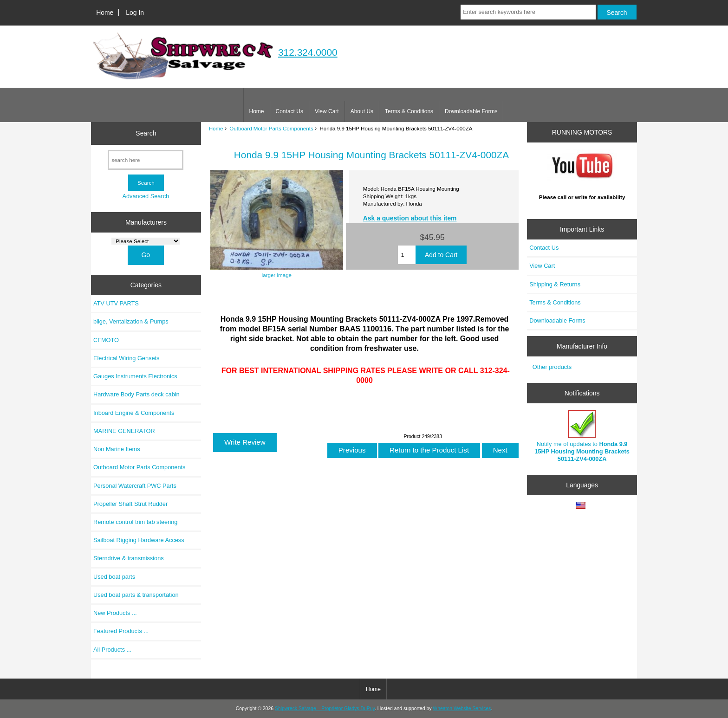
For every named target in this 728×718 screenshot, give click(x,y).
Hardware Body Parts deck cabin (136, 394)
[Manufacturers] (146, 241)
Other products (552, 367)
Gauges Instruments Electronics (135, 376)
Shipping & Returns (555, 284)
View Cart (327, 111)
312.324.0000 (308, 52)
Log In (135, 13)
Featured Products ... (121, 631)
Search (146, 133)
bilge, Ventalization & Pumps (131, 321)
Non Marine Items (117, 449)
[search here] (146, 160)
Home (105, 13)
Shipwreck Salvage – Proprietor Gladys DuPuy (325, 708)
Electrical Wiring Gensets (126, 358)
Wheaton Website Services (462, 708)
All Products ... (112, 650)
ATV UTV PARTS (116, 303)
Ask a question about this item (410, 218)
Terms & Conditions (409, 111)
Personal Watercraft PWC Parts (135, 486)
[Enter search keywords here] (528, 12)
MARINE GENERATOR (124, 431)
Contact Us (289, 111)
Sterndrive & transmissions (129, 558)
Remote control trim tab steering (135, 522)
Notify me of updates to (582, 436)
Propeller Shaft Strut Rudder (130, 504)
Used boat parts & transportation (136, 595)
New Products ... (115, 613)
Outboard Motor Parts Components (271, 128)
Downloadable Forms (471, 111)
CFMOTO (106, 340)
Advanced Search (146, 196)
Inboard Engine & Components (134, 413)
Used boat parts (114, 577)
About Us (362, 111)
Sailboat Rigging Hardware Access (139, 540)
